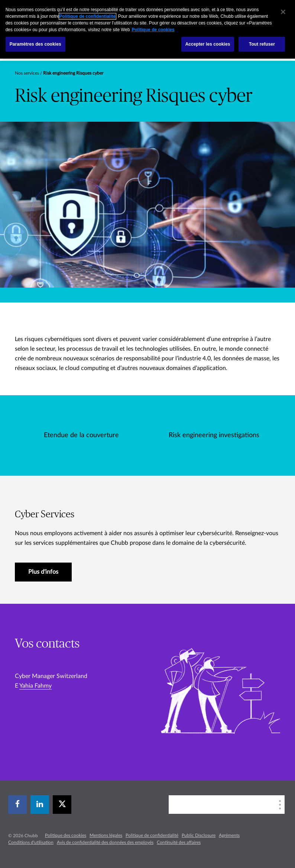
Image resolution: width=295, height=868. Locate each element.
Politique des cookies (66, 835)
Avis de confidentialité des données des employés (105, 842)
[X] (62, 805)
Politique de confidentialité (152, 835)
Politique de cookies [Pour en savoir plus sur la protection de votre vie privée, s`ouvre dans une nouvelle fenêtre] (153, 30)
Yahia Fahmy (35, 686)
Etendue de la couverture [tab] (81, 435)
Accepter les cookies (208, 44)
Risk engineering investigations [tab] (214, 435)
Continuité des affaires (179, 842)
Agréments (229, 835)
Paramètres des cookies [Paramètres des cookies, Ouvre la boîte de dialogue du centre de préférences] (35, 44)
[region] (147, 29)
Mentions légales (106, 835)
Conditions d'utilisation (31, 842)
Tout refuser (262, 44)
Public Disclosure (199, 835)
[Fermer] (283, 12)
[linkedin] (40, 805)
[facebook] (17, 805)
